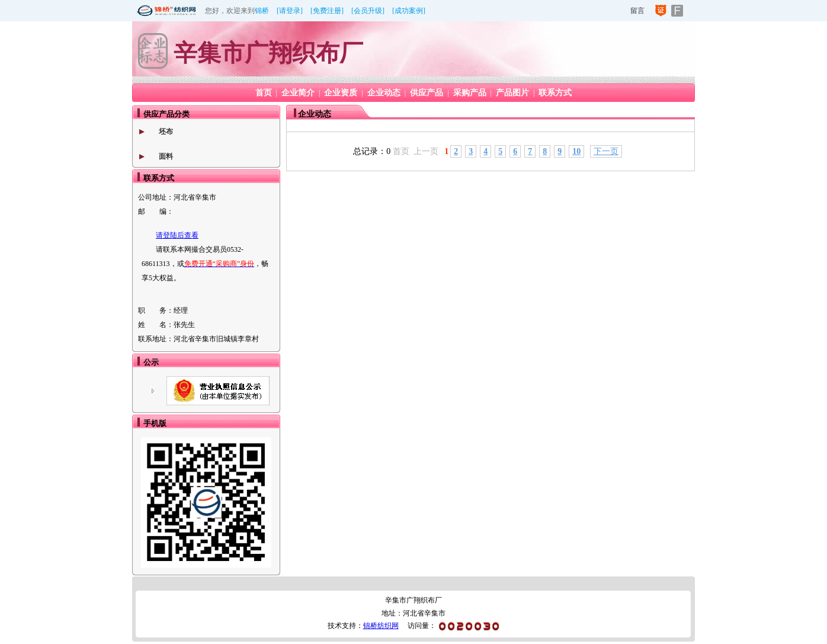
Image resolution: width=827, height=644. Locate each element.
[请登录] (290, 11)
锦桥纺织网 (381, 626)
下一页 (606, 151)
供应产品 (427, 93)
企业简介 (298, 93)
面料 (166, 156)
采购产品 (470, 93)
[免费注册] (327, 11)
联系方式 (555, 93)
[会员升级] (368, 11)
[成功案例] (409, 11)
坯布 (166, 132)
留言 (637, 11)
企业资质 (341, 93)
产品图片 (512, 93)
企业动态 (384, 93)
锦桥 (262, 11)
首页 (264, 93)
